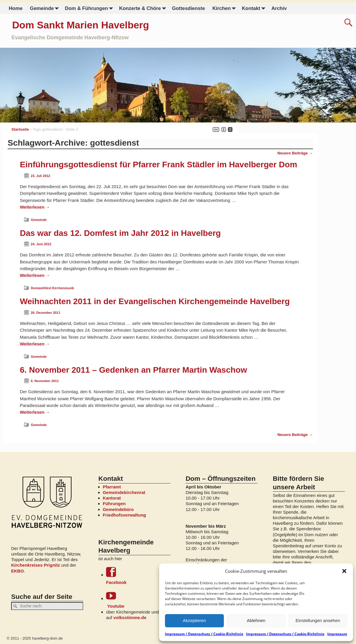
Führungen (114, 504)
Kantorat (112, 498)
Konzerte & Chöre (144, 9)
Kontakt (255, 9)
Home (16, 8)
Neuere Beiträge (295, 153)
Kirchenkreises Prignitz (36, 565)
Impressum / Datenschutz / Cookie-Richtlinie (204, 634)
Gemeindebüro (118, 509)
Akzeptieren (194, 620)
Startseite (20, 129)
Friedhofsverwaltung (125, 515)
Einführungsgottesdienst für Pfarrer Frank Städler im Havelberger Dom (159, 165)
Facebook (138, 576)
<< (216, 130)
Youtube (138, 600)
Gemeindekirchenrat (124, 492)
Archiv (279, 8)
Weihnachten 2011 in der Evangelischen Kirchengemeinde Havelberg (155, 301)
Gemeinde (46, 9)
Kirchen (225, 9)
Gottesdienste (188, 8)
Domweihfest (41, 288)
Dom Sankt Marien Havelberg (81, 25)
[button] (344, 571)
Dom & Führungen (90, 9)
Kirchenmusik (63, 288)
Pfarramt (112, 487)
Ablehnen (256, 620)
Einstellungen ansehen (318, 620)
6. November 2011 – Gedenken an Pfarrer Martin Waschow (133, 370)
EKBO (17, 571)
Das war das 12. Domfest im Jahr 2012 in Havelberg (120, 233)
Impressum (337, 634)
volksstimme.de (130, 617)
